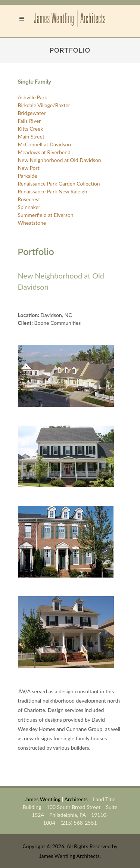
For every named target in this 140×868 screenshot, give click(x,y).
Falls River (29, 121)
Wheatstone (32, 223)
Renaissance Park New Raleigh (53, 191)
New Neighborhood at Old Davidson (60, 160)
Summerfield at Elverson (46, 215)
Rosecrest (29, 199)
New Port (29, 168)
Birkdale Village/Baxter (44, 105)
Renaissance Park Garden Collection (59, 183)
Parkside (28, 176)
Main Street (31, 136)
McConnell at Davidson (45, 144)
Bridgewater (32, 113)
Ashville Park (33, 97)
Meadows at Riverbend (44, 152)
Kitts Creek (31, 129)
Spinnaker (29, 207)
